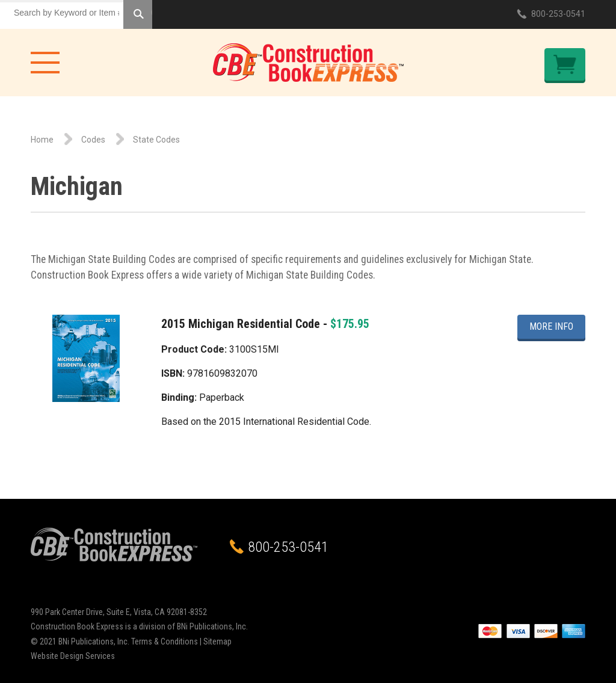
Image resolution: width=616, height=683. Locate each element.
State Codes (156, 140)
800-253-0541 (558, 14)
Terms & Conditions (165, 641)
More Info (551, 326)
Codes (93, 140)
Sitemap (217, 641)
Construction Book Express (308, 63)
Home (42, 140)
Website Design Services (73, 656)
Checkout (565, 64)
